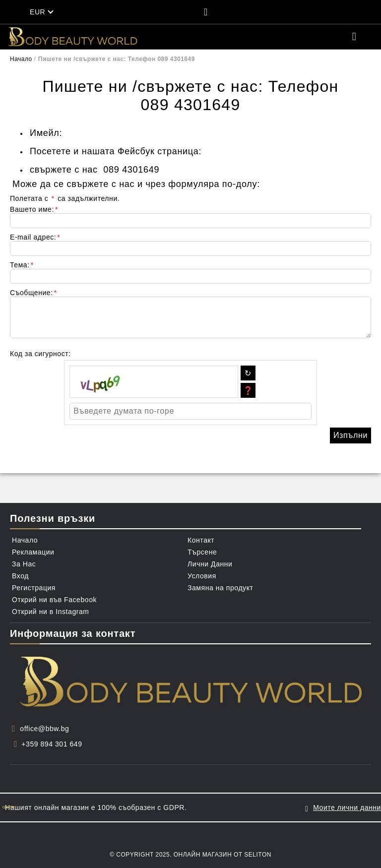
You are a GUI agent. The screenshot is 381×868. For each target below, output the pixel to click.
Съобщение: (33, 293)
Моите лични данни (347, 807)
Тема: (22, 265)
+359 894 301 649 (52, 744)
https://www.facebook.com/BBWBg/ (280, 151)
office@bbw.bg (44, 729)
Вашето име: (34, 209)
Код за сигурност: (40, 354)
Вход (20, 576)
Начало (21, 59)
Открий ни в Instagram (51, 612)
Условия (202, 576)
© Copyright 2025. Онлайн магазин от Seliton (190, 855)
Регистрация (34, 588)
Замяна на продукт (221, 588)
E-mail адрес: (35, 237)
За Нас (24, 564)
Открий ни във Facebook (54, 600)
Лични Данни (210, 564)
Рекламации (33, 552)
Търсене (202, 552)
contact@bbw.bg (100, 133)
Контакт (201, 540)
